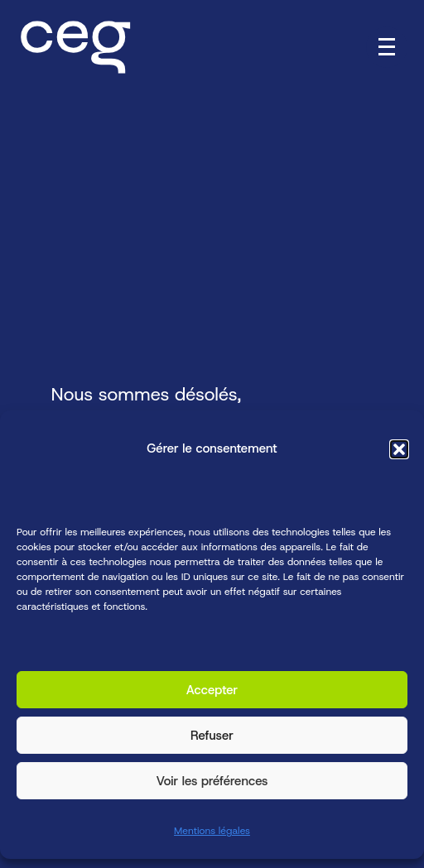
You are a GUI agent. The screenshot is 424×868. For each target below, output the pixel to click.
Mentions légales (212, 832)
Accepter (212, 690)
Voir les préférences (212, 781)
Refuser (212, 736)
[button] (399, 449)
